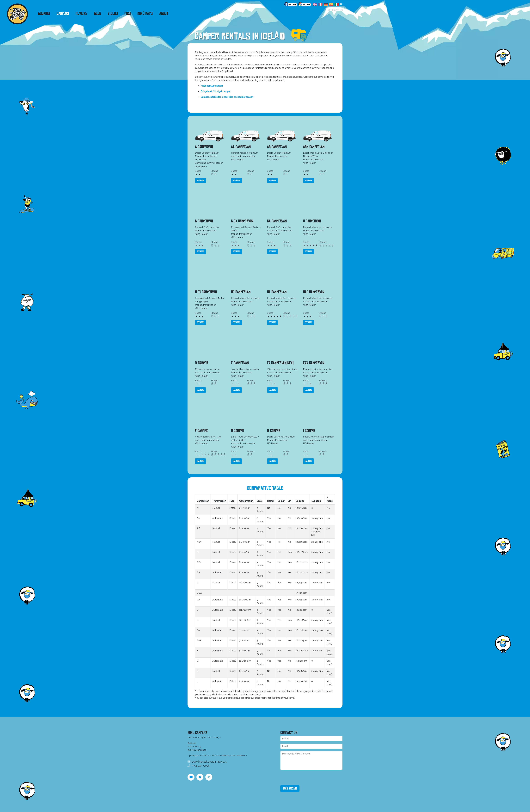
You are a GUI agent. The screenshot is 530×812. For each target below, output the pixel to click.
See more (200, 180)
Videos (113, 13)
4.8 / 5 (291, 5)
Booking (44, 13)
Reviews (81, 13)
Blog (98, 13)
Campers (63, 13)
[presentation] (302, 778)
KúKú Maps (145, 13)
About (164, 13)
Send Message (290, 789)
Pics (128, 13)
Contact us (335, 10)
